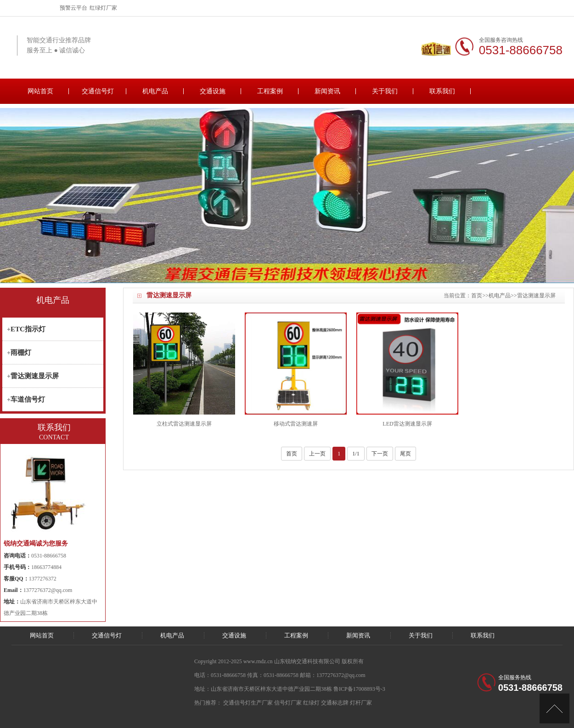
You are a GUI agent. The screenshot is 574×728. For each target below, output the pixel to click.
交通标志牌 (335, 703)
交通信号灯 (98, 91)
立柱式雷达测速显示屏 (184, 424)
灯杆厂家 (361, 703)
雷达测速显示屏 (536, 296)
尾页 (405, 454)
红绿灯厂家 (103, 8)
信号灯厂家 (288, 703)
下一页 (380, 454)
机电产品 (155, 91)
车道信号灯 (28, 399)
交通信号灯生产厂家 (248, 703)
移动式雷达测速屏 (296, 424)
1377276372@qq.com (48, 590)
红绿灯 (311, 703)
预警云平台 (73, 8)
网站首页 (40, 91)
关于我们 (385, 91)
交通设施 (213, 91)
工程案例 (270, 91)
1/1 (356, 454)
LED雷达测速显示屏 (407, 424)
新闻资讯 (327, 91)
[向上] (554, 708)
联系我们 (442, 91)
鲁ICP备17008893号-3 (359, 689)
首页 (477, 296)
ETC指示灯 (28, 329)
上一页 (317, 454)
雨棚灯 (21, 353)
